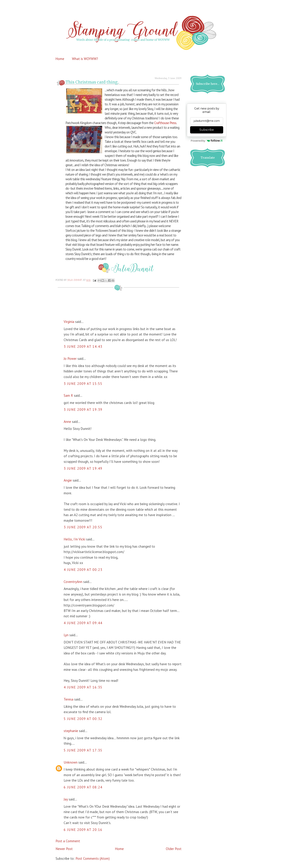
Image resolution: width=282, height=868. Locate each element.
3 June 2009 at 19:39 (83, 410)
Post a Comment (68, 841)
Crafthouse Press (165, 123)
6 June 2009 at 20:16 (83, 830)
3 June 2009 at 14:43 (83, 346)
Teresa (69, 699)
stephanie (71, 731)
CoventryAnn (73, 582)
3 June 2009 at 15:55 (83, 384)
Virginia (69, 322)
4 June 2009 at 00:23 (83, 570)
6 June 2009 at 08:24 (83, 787)
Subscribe (207, 130)
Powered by (207, 141)
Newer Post (64, 849)
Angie (68, 480)
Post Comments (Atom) (93, 858)
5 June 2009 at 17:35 (83, 750)
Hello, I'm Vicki (74, 539)
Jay (66, 799)
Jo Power (70, 359)
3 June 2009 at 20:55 (83, 527)
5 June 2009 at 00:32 (83, 719)
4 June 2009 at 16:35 (83, 687)
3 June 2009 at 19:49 (83, 468)
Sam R (68, 395)
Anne (67, 422)
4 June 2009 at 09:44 (83, 623)
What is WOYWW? (85, 59)
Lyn (66, 635)
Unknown (71, 762)
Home (60, 59)
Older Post (174, 849)
